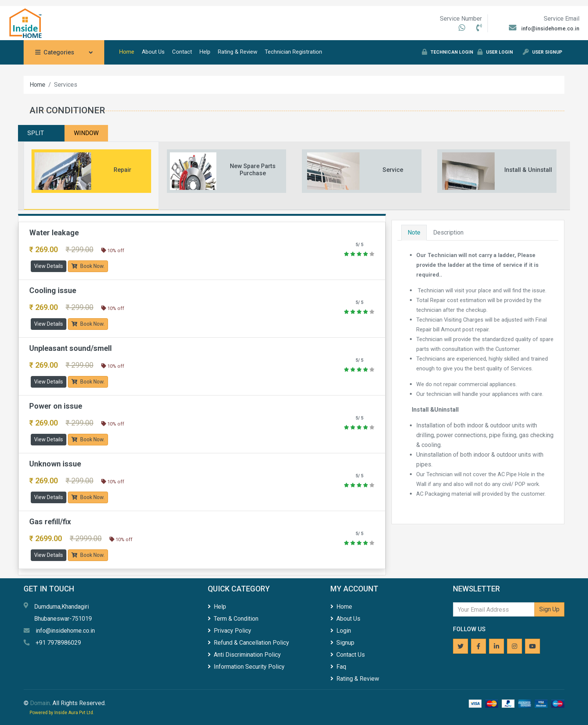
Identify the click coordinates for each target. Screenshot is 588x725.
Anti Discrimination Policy (244, 655)
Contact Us (348, 655)
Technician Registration (293, 52)
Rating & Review (238, 52)
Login (341, 631)
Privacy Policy (229, 631)
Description (448, 232)
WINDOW (86, 133)
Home (127, 52)
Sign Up (549, 609)
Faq (338, 667)
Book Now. (88, 266)
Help (205, 52)
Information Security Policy (246, 667)
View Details (49, 266)
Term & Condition (233, 619)
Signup (342, 643)
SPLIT (36, 133)
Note (414, 232)
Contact (182, 52)
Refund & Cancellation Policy (248, 643)
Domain (40, 703)
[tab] (91, 176)
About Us (153, 52)
